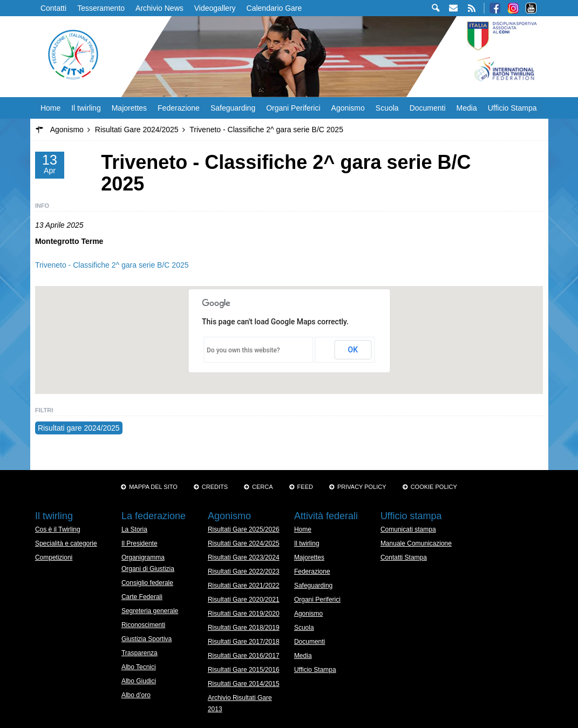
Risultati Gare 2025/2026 (244, 529)
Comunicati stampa (408, 529)
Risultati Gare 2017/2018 (244, 642)
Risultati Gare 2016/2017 (244, 656)
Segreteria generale (150, 611)
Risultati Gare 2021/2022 (244, 586)
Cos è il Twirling (58, 529)
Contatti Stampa (404, 557)
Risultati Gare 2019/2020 (244, 614)
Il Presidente (140, 543)
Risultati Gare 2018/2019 (244, 628)
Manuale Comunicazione (416, 543)
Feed (305, 487)
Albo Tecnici (139, 667)
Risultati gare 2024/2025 (79, 428)
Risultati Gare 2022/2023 (244, 571)
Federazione (179, 108)
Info (42, 206)
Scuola (387, 108)
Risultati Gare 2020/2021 (244, 600)
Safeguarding (233, 108)
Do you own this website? (243, 350)
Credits (215, 487)
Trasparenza (140, 653)
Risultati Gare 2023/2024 (244, 557)
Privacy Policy (362, 487)
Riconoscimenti (143, 625)
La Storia (134, 529)
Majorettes (129, 108)
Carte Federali (142, 597)
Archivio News (159, 8)
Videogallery (215, 8)
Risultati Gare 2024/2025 (244, 543)
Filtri (44, 410)
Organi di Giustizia (148, 569)
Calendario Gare (274, 8)
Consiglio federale (147, 583)
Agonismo (348, 108)
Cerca (263, 487)
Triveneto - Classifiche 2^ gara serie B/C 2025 (112, 265)
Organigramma (143, 557)
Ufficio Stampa (512, 108)
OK (353, 350)
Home (50, 108)
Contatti (53, 8)
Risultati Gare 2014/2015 (244, 684)
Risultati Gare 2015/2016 (244, 670)
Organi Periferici (293, 108)
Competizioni (54, 557)
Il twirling (86, 108)
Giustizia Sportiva (147, 639)
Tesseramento (101, 8)
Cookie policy (434, 487)
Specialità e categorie (66, 543)
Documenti (428, 108)
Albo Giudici (139, 681)
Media (467, 108)
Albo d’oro (136, 695)
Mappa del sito (153, 487)
